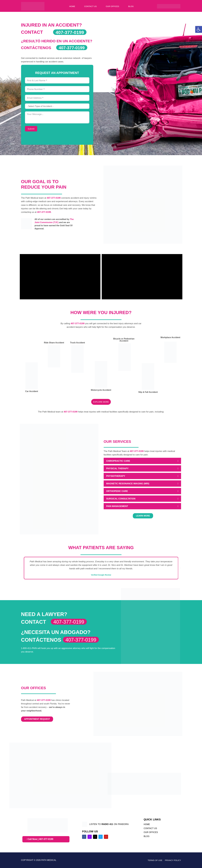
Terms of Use (155, 860)
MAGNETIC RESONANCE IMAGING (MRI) (128, 484)
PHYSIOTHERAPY (116, 476)
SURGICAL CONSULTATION (121, 499)
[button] (142, 461)
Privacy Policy (173, 860)
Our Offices (112, 6)
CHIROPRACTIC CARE (118, 461)
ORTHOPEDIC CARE (117, 491)
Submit (31, 129)
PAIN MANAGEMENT (117, 506)
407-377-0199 (54, 198)
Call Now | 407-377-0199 (40, 839)
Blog (131, 6)
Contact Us (90, 6)
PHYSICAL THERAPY (117, 468)
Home (72, 6)
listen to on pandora (109, 824)
